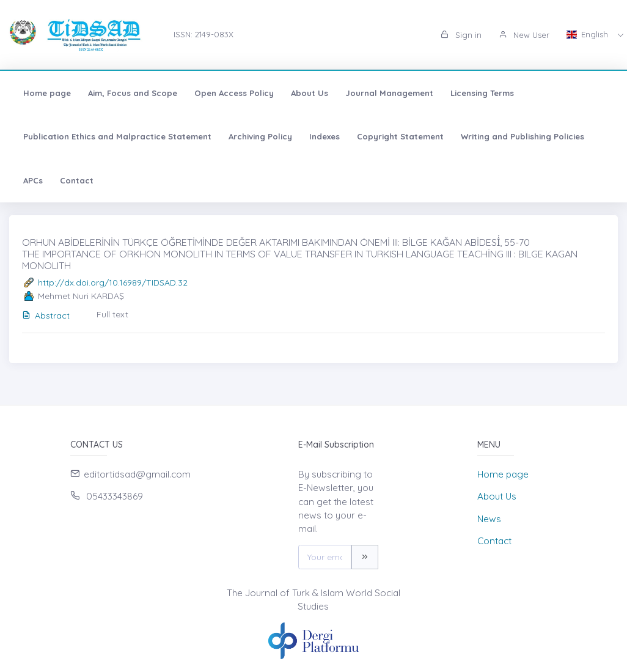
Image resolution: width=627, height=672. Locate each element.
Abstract (46, 316)
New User (524, 35)
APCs (33, 180)
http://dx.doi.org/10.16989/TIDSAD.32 (113, 282)
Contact (77, 180)
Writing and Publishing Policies (522, 136)
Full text (112, 314)
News (489, 519)
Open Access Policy (234, 93)
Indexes (324, 136)
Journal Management (389, 93)
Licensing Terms (482, 93)
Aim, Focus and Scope (133, 93)
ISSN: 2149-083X (204, 34)
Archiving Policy (260, 136)
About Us (310, 93)
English (588, 34)
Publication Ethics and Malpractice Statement (117, 136)
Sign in (461, 35)
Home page (47, 93)
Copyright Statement (400, 136)
